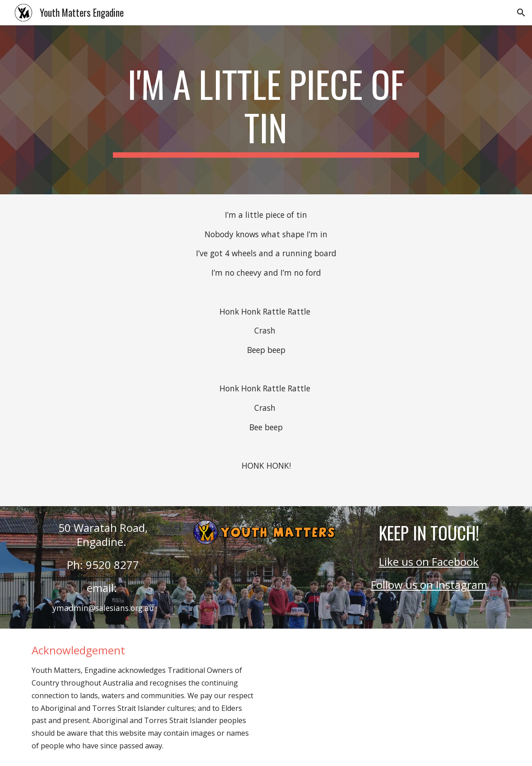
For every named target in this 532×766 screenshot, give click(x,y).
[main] (266, 110)
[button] (521, 13)
